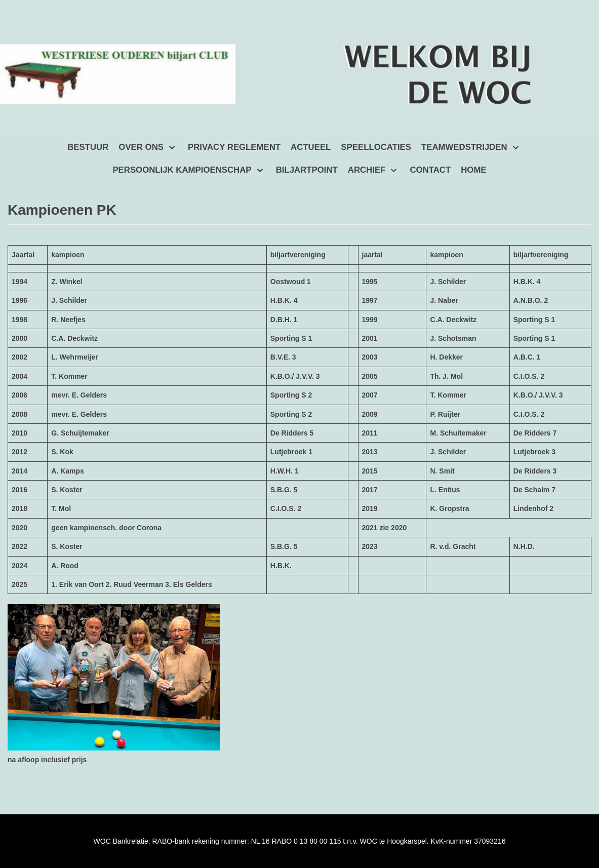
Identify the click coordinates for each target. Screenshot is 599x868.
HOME (473, 170)
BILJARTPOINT (307, 170)
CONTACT (430, 170)
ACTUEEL (311, 147)
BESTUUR (88, 147)
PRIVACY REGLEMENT (234, 147)
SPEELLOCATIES (376, 147)
